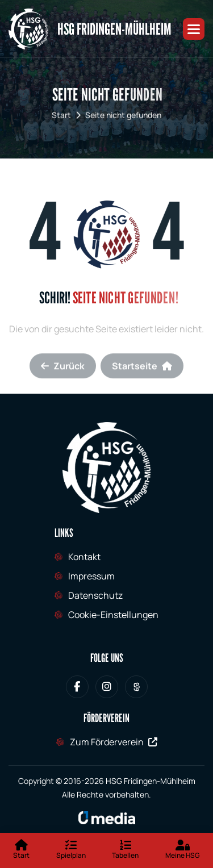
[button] (194, 29)
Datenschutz (95, 595)
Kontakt (84, 557)
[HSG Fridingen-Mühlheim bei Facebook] (77, 687)
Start (61, 120)
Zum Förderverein (114, 742)
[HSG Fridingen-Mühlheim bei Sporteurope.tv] (136, 687)
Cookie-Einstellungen (113, 615)
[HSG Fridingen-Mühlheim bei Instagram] (107, 687)
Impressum (91, 576)
